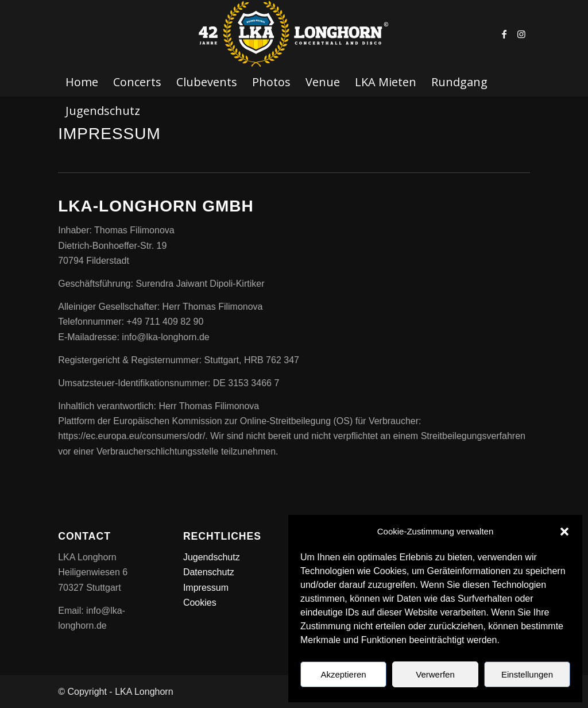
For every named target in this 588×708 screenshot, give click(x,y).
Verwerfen (435, 674)
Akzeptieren (343, 674)
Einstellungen (527, 674)
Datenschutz (209, 572)
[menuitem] (82, 82)
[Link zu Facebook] (504, 34)
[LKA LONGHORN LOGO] (294, 34)
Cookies (200, 603)
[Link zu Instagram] (521, 34)
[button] (564, 532)
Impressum (206, 588)
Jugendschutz (212, 557)
